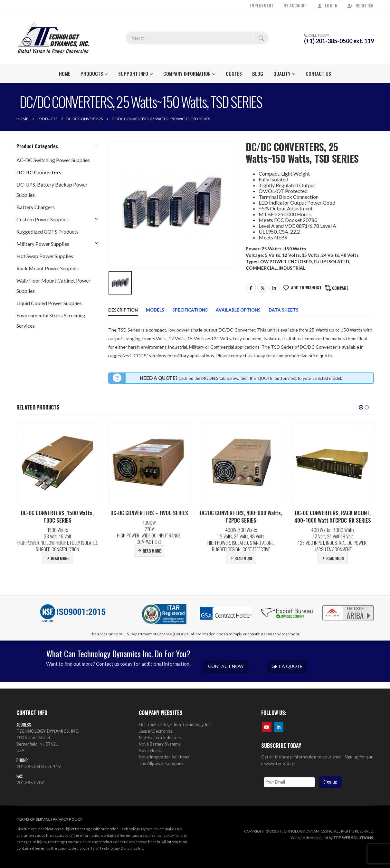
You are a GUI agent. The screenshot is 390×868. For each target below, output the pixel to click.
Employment (262, 6)
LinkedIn (274, 288)
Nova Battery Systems (160, 744)
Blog (258, 73)
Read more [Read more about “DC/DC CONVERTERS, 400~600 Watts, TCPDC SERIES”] (243, 558)
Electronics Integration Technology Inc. (175, 725)
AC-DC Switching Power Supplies (53, 160)
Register (361, 6)
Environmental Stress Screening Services (51, 320)
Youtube (267, 727)
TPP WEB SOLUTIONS (353, 837)
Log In (327, 6)
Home (65, 73)
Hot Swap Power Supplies (45, 256)
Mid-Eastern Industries (160, 738)
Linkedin (279, 727)
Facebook (251, 288)
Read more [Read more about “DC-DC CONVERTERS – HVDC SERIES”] (152, 551)
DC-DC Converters (39, 172)
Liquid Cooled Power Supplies (49, 303)
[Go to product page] (57, 463)
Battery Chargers (36, 207)
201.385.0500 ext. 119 (39, 767)
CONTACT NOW (226, 666)
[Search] (261, 38)
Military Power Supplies (43, 244)
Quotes (234, 73)
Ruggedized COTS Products (48, 231)
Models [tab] (155, 310)
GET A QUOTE (287, 666)
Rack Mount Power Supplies (48, 268)
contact (239, 356)
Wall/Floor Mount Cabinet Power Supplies (53, 286)
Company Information (187, 73)
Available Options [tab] (238, 310)
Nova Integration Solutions (164, 757)
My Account (295, 6)
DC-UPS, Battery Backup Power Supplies (52, 190)
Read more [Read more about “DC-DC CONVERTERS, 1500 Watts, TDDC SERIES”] (60, 558)
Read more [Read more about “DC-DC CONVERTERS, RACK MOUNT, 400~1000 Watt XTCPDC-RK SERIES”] (335, 558)
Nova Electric (151, 750)
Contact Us (318, 73)
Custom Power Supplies (43, 219)
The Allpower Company (161, 763)
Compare (340, 288)
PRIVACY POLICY (68, 819)
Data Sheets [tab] (284, 310)
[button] (361, 407)
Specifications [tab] (190, 310)
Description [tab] (123, 310)
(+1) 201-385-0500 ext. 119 (339, 41)
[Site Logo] (53, 38)
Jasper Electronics (156, 731)
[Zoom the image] (348, 606)
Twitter (262, 288)
